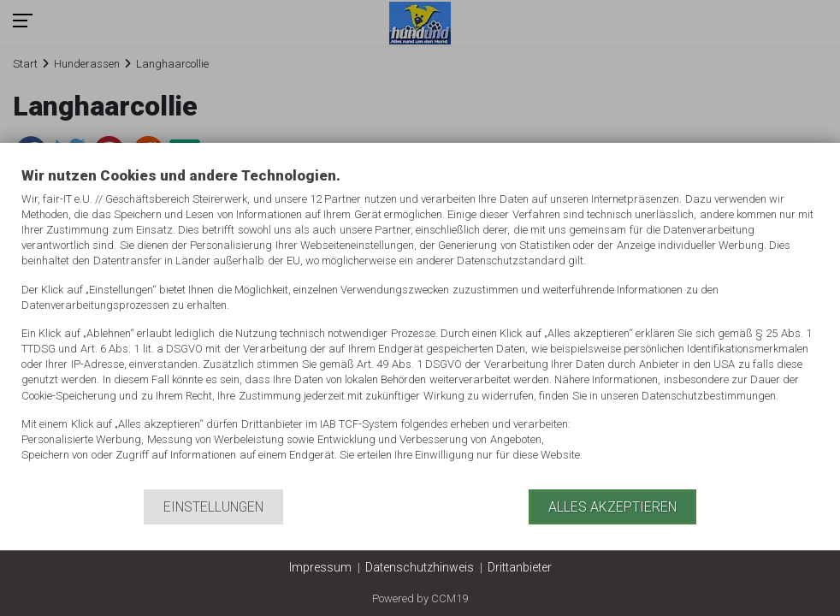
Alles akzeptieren (612, 507)
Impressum (320, 567)
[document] (420, 327)
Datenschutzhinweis (420, 567)
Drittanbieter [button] (520, 567)
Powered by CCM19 (420, 598)
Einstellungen (213, 507)
